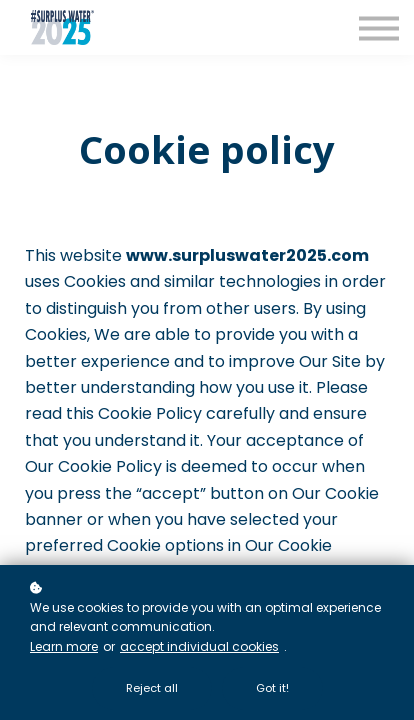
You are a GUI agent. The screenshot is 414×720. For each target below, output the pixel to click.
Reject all (152, 688)
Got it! (272, 688)
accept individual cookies (199, 646)
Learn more (64, 646)
